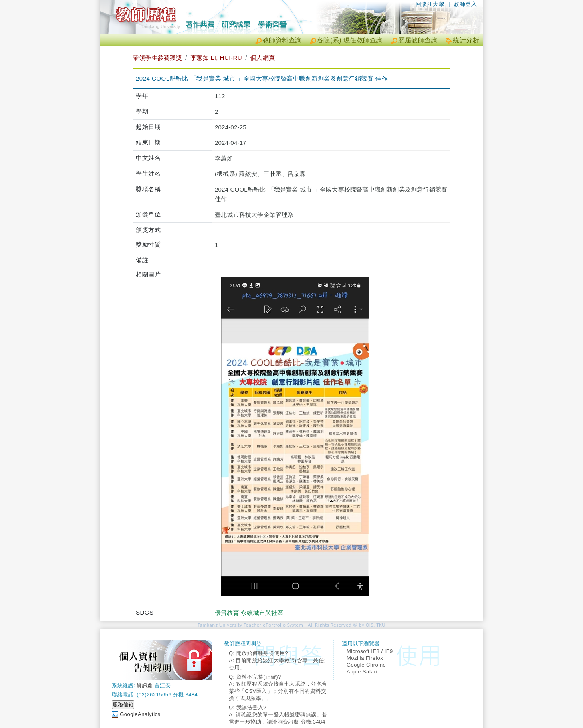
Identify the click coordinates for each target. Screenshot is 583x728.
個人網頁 (263, 58)
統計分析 (466, 40)
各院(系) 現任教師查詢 (350, 40)
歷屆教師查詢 (418, 40)
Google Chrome (366, 665)
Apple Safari (362, 672)
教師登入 (465, 4)
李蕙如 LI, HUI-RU (216, 58)
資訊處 (145, 685)
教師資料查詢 (282, 40)
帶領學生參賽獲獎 (157, 58)
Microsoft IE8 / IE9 (370, 651)
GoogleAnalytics (140, 714)
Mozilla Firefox (365, 658)
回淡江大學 (430, 4)
